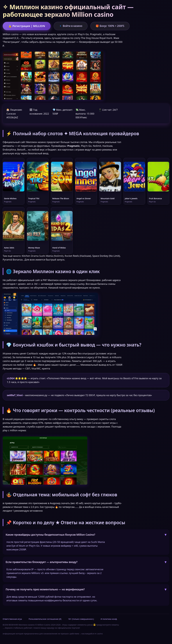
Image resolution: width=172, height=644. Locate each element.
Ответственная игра (12, 619)
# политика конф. (109, 619)
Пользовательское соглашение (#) (45, 619)
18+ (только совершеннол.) (81, 619)
